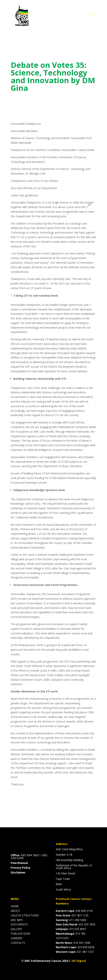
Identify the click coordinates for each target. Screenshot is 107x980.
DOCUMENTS (19, 924)
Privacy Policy (21, 868)
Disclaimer (18, 872)
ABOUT (15, 911)
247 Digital (79, 961)
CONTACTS (18, 943)
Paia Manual (19, 863)
